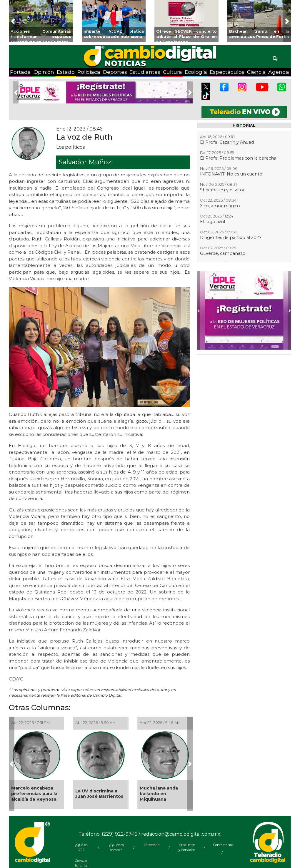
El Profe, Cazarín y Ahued (227, 142)
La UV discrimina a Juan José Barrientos (99, 794)
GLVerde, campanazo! (223, 253)
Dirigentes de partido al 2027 (231, 238)
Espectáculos (227, 72)
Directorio (152, 845)
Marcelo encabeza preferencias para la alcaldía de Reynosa (34, 793)
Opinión (44, 72)
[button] (13, 21)
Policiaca (89, 72)
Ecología (196, 72)
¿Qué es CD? (81, 847)
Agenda (279, 72)
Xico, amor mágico (220, 206)
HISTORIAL (244, 125)
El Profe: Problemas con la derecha (238, 158)
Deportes (115, 72)
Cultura (172, 72)
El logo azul (212, 222)
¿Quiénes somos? (116, 847)
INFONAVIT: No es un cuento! (232, 174)
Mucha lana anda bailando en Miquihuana (159, 793)
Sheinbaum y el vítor (222, 190)
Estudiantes (145, 72)
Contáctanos (222, 845)
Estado (66, 72)
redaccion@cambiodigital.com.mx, (181, 834)
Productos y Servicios (187, 847)
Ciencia (256, 72)
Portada (20, 72)
